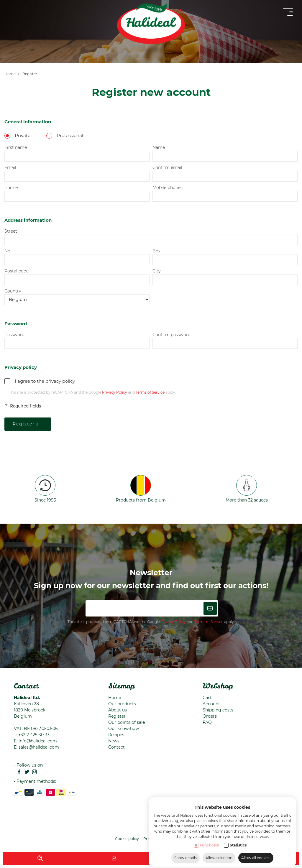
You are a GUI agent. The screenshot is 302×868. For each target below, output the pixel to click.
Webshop (218, 686)
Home (115, 698)
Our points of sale (127, 722)
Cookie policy (127, 839)
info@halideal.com (38, 741)
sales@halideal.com (39, 747)
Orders (210, 716)
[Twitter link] (25, 772)
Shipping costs (218, 710)
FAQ (207, 722)
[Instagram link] (33, 772)
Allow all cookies (256, 856)
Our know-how (124, 729)
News (114, 741)
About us (118, 710)
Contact (26, 686)
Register (117, 716)
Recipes (116, 735)
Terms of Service (209, 622)
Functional (210, 843)
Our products (122, 704)
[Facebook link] (18, 772)
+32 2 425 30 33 (34, 735)
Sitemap (122, 686)
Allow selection (219, 856)
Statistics (238, 843)
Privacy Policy (173, 622)
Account (211, 704)
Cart (207, 698)
